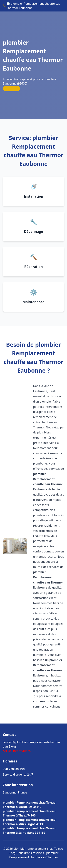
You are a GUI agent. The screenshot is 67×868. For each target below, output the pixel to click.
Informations (22, 751)
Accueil (8, 751)
